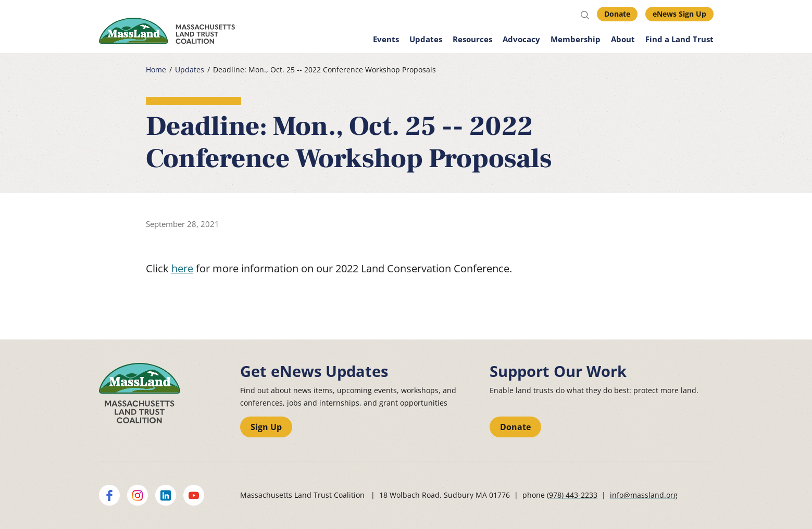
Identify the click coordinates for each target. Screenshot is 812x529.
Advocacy (521, 39)
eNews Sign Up (679, 14)
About (623, 39)
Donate (617, 14)
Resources (472, 39)
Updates (426, 39)
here (182, 268)
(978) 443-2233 (572, 495)
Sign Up (266, 427)
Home (156, 70)
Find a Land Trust (679, 39)
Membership (576, 39)
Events (386, 39)
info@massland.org (644, 495)
